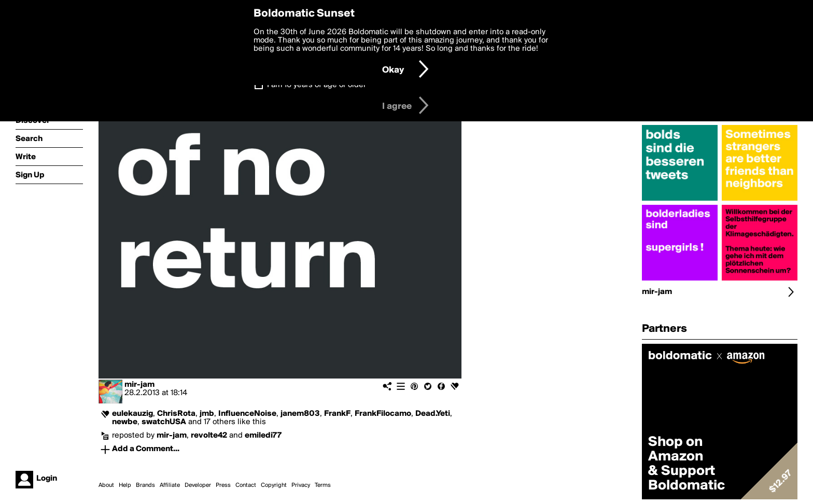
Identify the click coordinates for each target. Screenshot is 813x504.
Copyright (274, 485)
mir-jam (139, 385)
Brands (145, 485)
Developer (198, 485)
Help (125, 485)
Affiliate (170, 485)
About (106, 485)
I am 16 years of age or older (317, 85)
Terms (323, 485)
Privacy (301, 485)
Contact (246, 485)
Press (223, 485)
